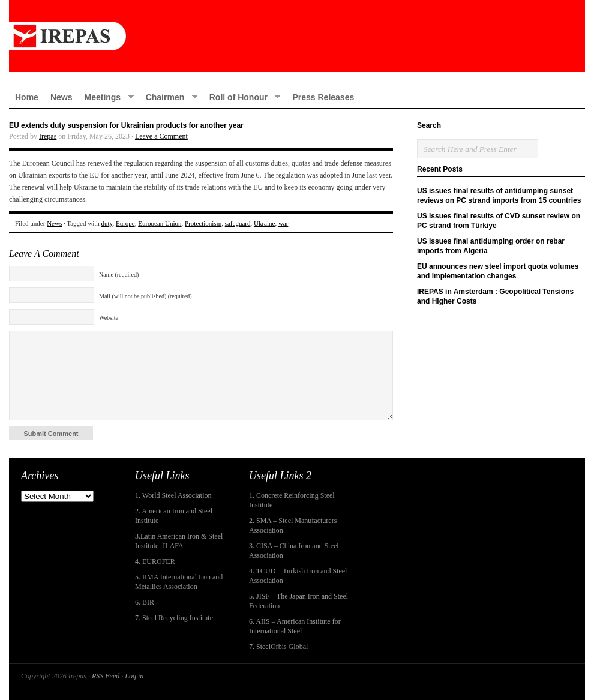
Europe (125, 223)
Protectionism (203, 223)
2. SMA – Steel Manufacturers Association (293, 525)
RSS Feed (106, 676)
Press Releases (323, 97)
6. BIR (145, 602)
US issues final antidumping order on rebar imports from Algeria (491, 246)
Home (27, 97)
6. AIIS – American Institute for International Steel (295, 626)
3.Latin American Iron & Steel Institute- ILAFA (179, 541)
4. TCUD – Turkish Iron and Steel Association (298, 576)
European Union (160, 223)
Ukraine (264, 223)
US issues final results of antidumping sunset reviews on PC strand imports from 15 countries (499, 196)
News (61, 97)
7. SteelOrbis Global (278, 647)
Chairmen (169, 97)
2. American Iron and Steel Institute (174, 516)
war (283, 223)
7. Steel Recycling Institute (174, 618)
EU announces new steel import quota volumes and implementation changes (498, 271)
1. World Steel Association (173, 495)
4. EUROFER (155, 561)
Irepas (48, 136)
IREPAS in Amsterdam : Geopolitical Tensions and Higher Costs (495, 296)
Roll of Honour (242, 97)
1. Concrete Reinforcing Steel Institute (292, 500)
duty (107, 223)
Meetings (106, 97)
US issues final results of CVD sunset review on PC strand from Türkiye (499, 221)
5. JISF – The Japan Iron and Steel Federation (298, 601)
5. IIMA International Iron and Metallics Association (179, 582)
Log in (134, 676)
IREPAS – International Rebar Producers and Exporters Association (297, 36)
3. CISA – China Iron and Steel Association (294, 551)
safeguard (238, 223)
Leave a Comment (161, 136)
